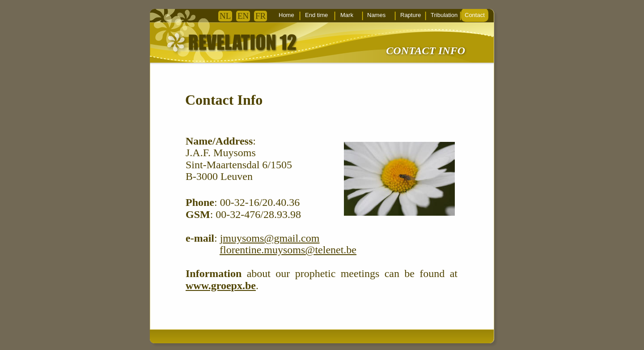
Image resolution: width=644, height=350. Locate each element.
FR (261, 16)
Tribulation (444, 15)
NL (225, 16)
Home (286, 15)
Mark (347, 15)
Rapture (411, 15)
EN (243, 16)
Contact (475, 15)
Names (376, 15)
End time (316, 15)
